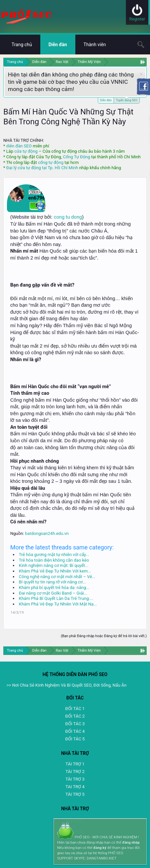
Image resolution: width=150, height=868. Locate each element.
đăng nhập (131, 842)
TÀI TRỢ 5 (75, 794)
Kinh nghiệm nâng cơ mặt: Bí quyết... (54, 565)
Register (137, 19)
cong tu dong (68, 217)
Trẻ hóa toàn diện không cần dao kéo (54, 560)
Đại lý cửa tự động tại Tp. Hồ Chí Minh (42, 168)
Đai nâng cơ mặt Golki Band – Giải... (53, 593)
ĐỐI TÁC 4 (75, 731)
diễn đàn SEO (19, 146)
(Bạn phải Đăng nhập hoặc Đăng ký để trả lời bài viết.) (104, 636)
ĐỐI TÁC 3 (75, 724)
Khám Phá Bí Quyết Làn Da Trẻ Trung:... (56, 598)
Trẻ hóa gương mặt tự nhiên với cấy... (54, 555)
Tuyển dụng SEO (127, 100)
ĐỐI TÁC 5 (75, 739)
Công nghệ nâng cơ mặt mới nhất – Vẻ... (57, 577)
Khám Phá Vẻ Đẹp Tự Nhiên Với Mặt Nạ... (58, 604)
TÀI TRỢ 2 (75, 772)
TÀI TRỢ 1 (75, 764)
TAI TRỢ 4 (75, 787)
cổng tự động (51, 162)
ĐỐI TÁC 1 (75, 709)
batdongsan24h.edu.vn (47, 533)
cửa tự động (26, 151)
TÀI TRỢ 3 (75, 779)
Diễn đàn (106, 100)
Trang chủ (22, 45)
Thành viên (95, 45)
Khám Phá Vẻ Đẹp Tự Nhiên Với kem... (55, 571)
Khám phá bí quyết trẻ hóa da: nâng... (54, 588)
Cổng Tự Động (76, 157)
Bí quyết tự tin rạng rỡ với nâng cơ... (52, 582)
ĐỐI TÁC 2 (75, 716)
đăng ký (100, 848)
